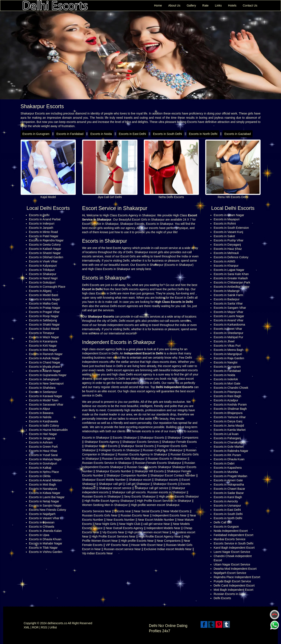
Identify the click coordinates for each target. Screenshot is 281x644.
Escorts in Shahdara (42, 388)
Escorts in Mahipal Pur (228, 337)
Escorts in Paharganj (227, 438)
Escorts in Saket (224, 236)
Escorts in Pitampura (227, 392)
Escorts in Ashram (41, 442)
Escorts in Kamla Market (230, 430)
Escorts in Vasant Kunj (228, 232)
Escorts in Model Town (44, 400)
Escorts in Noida (101, 134)
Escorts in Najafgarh (42, 514)
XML (27, 627)
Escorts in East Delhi (132, 134)
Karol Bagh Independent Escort (234, 548)
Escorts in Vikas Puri (227, 346)
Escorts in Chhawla (42, 527)
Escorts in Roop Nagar (44, 316)
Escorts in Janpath (41, 228)
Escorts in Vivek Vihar (43, 261)
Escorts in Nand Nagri (43, 278)
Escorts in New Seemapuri (46, 383)
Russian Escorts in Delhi (230, 594)
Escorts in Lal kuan (226, 434)
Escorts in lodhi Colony (44, 426)
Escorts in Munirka (226, 472)
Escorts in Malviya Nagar (45, 459)
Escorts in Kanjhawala (44, 421)
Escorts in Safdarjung (43, 320)
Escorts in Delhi (39, 215)
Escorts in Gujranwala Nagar (48, 375)
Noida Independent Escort (231, 531)
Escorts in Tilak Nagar (43, 548)
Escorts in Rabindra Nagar (231, 451)
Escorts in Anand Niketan (45, 480)
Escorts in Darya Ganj (228, 421)
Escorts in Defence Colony (231, 257)
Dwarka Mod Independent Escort (235, 569)
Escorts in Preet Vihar (228, 329)
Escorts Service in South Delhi (233, 543)
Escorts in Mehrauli (226, 253)
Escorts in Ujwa (39, 535)
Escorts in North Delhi (203, 134)
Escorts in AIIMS (224, 261)
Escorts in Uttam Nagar (229, 215)
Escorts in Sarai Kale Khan (231, 274)
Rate (205, 5)
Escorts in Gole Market (229, 447)
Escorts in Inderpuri (42, 224)
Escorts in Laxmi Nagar (229, 316)
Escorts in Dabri (224, 463)
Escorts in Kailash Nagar (45, 249)
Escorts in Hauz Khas (43, 451)
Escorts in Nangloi (226, 362)
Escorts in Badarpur (227, 299)
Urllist (53, 627)
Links (218, 5)
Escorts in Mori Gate (227, 383)
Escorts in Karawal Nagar (46, 396)
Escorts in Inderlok (226, 379)
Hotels (232, 5)
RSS (44, 627)
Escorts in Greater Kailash (231, 278)
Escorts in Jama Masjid (229, 426)
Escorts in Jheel (224, 341)
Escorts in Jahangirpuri (44, 379)
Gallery (191, 5)
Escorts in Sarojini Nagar (45, 506)
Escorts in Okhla (40, 476)
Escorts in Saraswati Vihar (46, 404)
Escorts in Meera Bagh (229, 350)
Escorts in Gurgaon (226, 527)
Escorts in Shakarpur (43, 274)
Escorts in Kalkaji (40, 468)
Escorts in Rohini (225, 224)
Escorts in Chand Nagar (45, 362)
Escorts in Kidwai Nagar (45, 493)
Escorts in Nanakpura (43, 489)
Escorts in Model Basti (44, 295)
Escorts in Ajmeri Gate (228, 480)
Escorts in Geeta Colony (45, 245)
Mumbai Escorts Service (230, 539)
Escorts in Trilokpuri (42, 270)
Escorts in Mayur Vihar (228, 312)
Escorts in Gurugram (36, 134)
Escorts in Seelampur (43, 392)
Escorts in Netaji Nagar (44, 501)
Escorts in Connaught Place (47, 287)
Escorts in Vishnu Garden (46, 552)
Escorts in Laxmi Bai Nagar (47, 497)
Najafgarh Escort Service (230, 573)
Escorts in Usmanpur (227, 506)
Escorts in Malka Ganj (43, 303)
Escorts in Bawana (41, 413)
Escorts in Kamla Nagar (45, 299)
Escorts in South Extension (231, 228)
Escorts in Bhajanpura (228, 413)
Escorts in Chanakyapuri (230, 442)
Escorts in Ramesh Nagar (46, 354)
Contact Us (250, 5)
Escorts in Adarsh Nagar (45, 371)
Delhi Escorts (222, 598)
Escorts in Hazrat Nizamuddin (48, 430)
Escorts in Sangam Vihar (230, 308)
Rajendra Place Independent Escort (237, 577)
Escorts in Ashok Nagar (44, 358)
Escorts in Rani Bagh (227, 396)
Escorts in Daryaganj (227, 245)
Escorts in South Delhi (168, 134)
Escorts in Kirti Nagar (43, 346)
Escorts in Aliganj (40, 291)
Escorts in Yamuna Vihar (230, 417)
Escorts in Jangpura (42, 438)
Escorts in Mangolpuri (228, 354)
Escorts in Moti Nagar (43, 350)
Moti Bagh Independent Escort (233, 590)
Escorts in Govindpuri (43, 463)
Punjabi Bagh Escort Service (232, 581)
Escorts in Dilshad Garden (46, 257)
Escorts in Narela (40, 417)
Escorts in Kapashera (228, 468)
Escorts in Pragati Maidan (230, 476)
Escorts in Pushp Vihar (228, 240)
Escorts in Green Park (43, 447)
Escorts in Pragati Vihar (44, 312)
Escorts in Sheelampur (228, 333)
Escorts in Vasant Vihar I (45, 518)
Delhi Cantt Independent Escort (234, 585)
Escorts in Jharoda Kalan (45, 531)
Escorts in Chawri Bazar (229, 489)
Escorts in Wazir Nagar (44, 337)
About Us (174, 5)
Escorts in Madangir (227, 291)
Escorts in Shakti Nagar (44, 325)
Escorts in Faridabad (70, 134)
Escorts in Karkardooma (229, 325)
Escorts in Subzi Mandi (44, 329)
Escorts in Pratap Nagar (45, 308)
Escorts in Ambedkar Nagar (232, 287)
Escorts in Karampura (43, 341)
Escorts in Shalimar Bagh (230, 409)
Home (158, 5)
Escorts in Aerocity (226, 501)
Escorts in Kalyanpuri (43, 266)
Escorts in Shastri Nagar (45, 253)
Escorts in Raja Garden (229, 358)
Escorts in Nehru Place (44, 472)
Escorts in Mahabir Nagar (46, 543)
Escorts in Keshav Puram (230, 404)
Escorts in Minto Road (43, 232)
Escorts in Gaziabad (238, 134)
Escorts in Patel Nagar (44, 236)
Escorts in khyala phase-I (45, 367)
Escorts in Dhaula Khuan (45, 539)
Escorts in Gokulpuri (42, 282)
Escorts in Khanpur (226, 266)
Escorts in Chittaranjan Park (232, 282)
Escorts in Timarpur (42, 333)
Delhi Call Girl (223, 522)
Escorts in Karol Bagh (228, 497)
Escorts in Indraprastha (229, 484)
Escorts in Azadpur (226, 400)
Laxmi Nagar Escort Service (232, 552)
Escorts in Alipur (40, 409)
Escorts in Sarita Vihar (228, 303)
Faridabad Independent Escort (233, 535)
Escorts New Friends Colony (48, 510)
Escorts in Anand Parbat (45, 219)
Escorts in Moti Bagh (43, 484)
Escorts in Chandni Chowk (231, 388)
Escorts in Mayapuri (227, 219)
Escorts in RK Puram (227, 455)
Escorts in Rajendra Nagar (46, 240)
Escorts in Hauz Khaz (228, 249)
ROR (35, 627)
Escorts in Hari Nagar (43, 434)
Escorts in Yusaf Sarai (43, 455)
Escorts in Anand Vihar (228, 320)
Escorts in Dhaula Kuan (229, 459)
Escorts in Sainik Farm (228, 295)
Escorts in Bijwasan (42, 522)
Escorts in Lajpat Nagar (229, 270)
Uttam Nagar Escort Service (232, 564)
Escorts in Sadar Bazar (229, 493)
